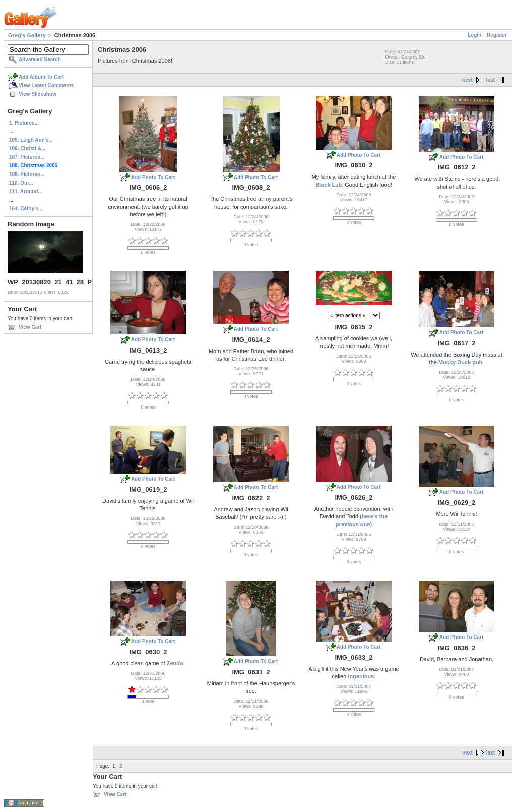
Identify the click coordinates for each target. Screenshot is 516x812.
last (491, 80)
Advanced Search (40, 59)
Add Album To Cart (41, 77)
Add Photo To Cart (153, 177)
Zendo (175, 663)
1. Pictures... (24, 123)
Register (497, 35)
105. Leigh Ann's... (31, 140)
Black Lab (329, 185)
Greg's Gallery (27, 35)
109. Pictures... (27, 174)
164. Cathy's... (26, 209)
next (467, 80)
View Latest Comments (46, 85)
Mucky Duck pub (460, 362)
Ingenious (361, 676)
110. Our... (21, 183)
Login (474, 35)
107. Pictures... (27, 157)
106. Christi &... (27, 149)
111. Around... (26, 191)
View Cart (30, 327)
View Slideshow (38, 94)
